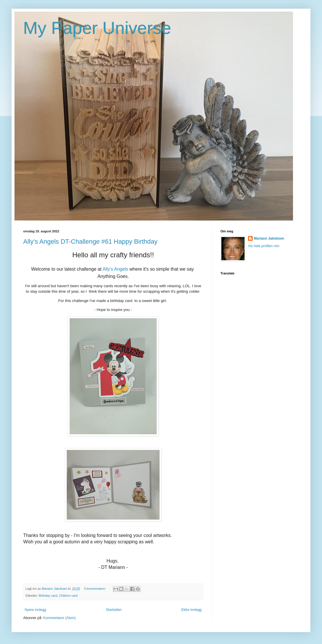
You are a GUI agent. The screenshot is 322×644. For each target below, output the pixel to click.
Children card (68, 596)
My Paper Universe (97, 28)
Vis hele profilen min (264, 246)
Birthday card (48, 596)
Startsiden (114, 610)
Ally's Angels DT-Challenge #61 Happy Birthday (90, 241)
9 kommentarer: (96, 589)
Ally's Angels (115, 269)
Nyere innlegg (35, 610)
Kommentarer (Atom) (59, 618)
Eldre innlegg (191, 610)
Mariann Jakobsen (269, 238)
